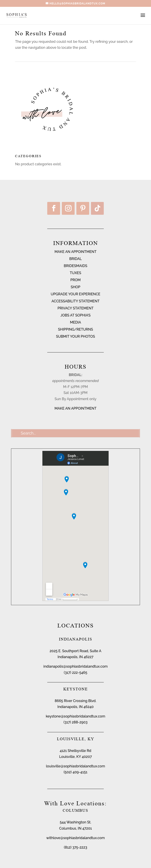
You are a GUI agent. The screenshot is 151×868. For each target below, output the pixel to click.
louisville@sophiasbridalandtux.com (75, 766)
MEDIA (75, 322)
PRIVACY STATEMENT (75, 308)
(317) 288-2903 (75, 722)
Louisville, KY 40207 (75, 757)
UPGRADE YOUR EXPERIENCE (76, 294)
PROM (75, 280)
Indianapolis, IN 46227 (75, 657)
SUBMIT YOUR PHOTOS (76, 336)
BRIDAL (76, 259)
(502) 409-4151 (75, 772)
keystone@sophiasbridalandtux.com (75, 716)
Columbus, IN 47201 (75, 828)
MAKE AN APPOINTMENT (75, 252)
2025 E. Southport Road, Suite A (75, 651)
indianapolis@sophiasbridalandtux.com (75, 666)
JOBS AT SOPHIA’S (75, 315)
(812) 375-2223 (75, 847)
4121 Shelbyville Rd (76, 751)
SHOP (75, 287)
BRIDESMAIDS (75, 266)
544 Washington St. (75, 822)
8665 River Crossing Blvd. (76, 701)
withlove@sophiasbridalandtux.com (76, 838)
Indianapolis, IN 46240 (75, 707)
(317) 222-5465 (75, 673)
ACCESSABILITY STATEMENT (75, 301)
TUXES (75, 273)
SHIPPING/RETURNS (75, 329)
